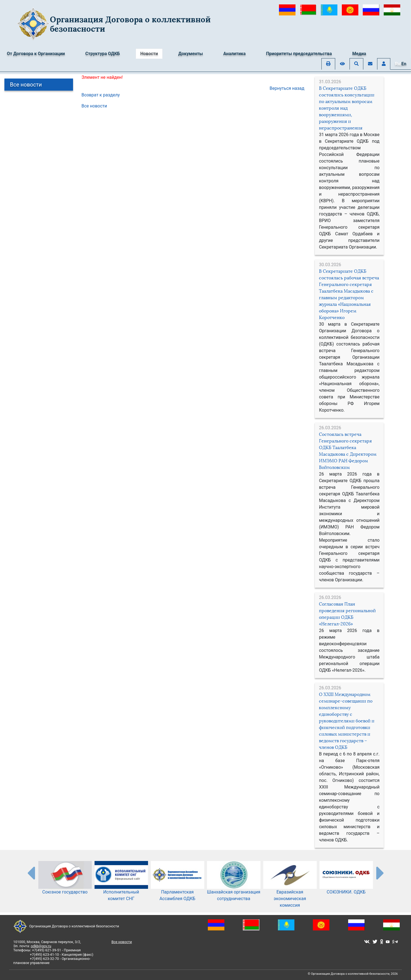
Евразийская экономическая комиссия (290, 890)
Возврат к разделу (101, 95)
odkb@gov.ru (41, 946)
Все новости (26, 85)
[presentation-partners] (31, 873)
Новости (149, 54)
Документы (191, 54)
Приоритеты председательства (299, 54)
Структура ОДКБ (103, 54)
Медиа (359, 54)
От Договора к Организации (36, 54)
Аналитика (234, 54)
